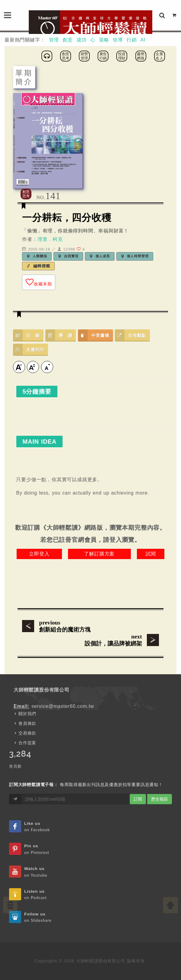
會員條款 (27, 723)
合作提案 (27, 743)
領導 (118, 40)
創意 (68, 40)
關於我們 (27, 714)
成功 (82, 40)
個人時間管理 (135, 256)
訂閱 (138, 799)
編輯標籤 (38, 266)
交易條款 (27, 733)
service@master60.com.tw (63, 706)
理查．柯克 (50, 239)
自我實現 (68, 256)
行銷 (132, 40)
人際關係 (37, 256)
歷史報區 (160, 799)
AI (143, 40)
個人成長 (100, 256)
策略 (104, 40)
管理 (54, 40)
